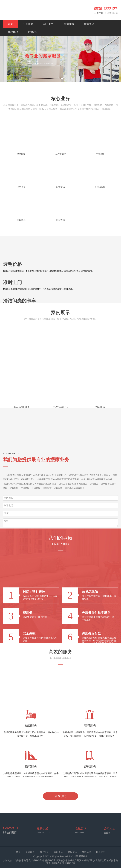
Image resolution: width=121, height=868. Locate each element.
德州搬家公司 (21, 861)
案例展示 (69, 24)
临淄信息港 (62, 861)
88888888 (80, 833)
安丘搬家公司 (35, 861)
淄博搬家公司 (86, 861)
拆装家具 (21, 220)
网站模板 (83, 856)
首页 (10, 24)
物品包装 (21, 187)
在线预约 (13, 32)
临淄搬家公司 (49, 861)
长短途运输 (100, 187)
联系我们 (33, 32)
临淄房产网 (73, 861)
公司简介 (28, 24)
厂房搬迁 (100, 154)
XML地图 (74, 856)
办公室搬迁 (60, 154)
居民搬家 (21, 154)
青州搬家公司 (55, 863)
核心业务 (49, 24)
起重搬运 (60, 187)
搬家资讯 (89, 24)
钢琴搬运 (60, 220)
